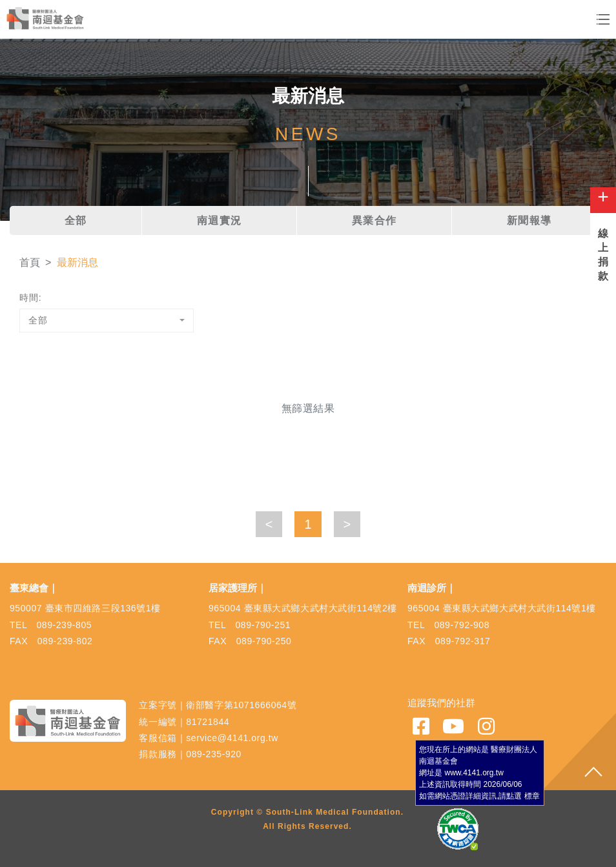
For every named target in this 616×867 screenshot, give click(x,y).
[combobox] (107, 321)
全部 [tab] (76, 220)
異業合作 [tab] (375, 220)
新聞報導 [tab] (529, 220)
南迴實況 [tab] (220, 220)
